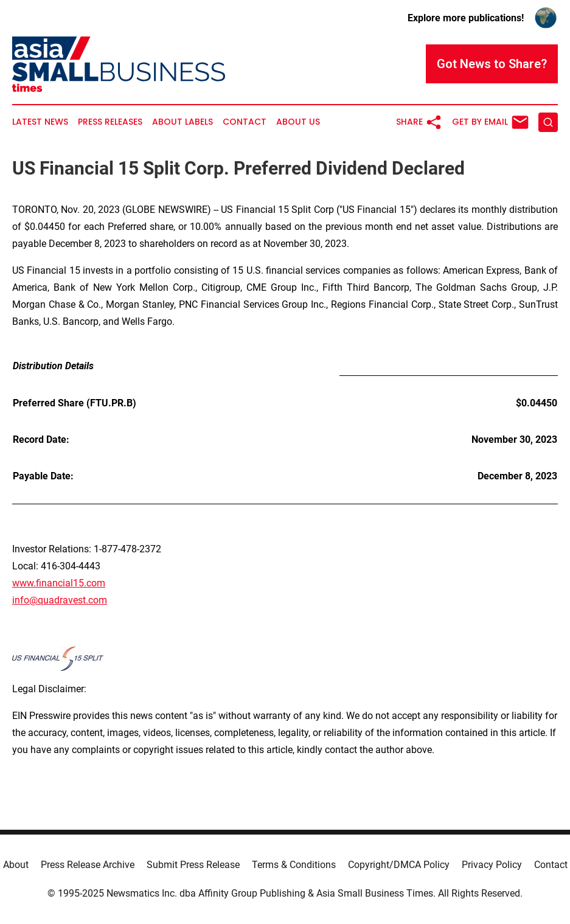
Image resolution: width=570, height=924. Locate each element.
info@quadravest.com (60, 600)
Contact (245, 122)
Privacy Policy (492, 865)
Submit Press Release (193, 865)
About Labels (182, 122)
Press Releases (110, 122)
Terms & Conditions (294, 865)
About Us (298, 122)
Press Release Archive (88, 865)
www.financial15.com (59, 583)
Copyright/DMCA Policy (399, 865)
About (16, 865)
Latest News (40, 122)
